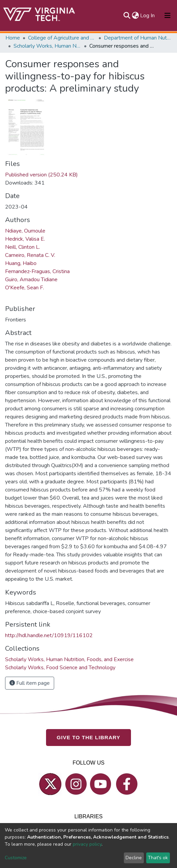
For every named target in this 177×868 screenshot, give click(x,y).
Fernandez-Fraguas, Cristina (37, 271)
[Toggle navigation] (168, 16)
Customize (16, 858)
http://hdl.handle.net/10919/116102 (49, 635)
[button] (135, 16)
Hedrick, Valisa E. (25, 239)
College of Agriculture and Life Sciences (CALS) (62, 38)
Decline (134, 858)
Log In (148, 16)
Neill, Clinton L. (23, 247)
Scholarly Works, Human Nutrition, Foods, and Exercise (47, 46)
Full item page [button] (30, 683)
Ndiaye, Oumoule (25, 231)
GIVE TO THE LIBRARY (89, 737)
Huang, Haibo (21, 263)
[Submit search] (127, 16)
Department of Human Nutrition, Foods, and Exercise (138, 38)
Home (13, 38)
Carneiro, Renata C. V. (30, 255)
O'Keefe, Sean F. (25, 288)
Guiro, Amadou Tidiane (31, 280)
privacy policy (87, 844)
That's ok (158, 858)
